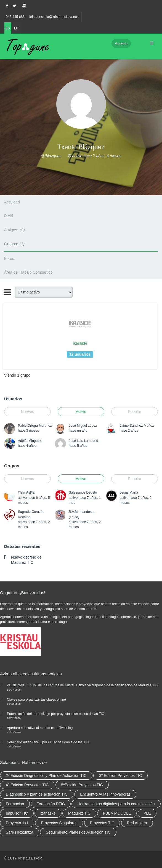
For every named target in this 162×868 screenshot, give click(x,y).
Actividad (12, 202)
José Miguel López (83, 426)
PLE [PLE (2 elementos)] (147, 813)
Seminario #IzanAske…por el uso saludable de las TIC (48, 742)
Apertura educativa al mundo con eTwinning (40, 728)
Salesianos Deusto (83, 492)
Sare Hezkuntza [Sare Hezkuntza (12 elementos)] (20, 832)
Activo (81, 412)
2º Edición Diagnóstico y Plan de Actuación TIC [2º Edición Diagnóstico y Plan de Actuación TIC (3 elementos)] (46, 776)
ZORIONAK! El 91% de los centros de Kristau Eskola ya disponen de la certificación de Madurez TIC (82, 685)
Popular (134, 412)
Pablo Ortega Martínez (35, 426)
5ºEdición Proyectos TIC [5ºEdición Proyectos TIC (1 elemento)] (82, 785)
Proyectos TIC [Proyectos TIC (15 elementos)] (102, 823)
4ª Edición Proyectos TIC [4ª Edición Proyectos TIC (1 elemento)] (27, 785)
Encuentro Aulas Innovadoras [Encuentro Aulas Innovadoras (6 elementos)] (105, 794)
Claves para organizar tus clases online (36, 700)
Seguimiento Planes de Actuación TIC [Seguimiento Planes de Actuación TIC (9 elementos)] (78, 832)
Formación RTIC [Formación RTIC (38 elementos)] (51, 804)
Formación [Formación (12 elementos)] (15, 804)
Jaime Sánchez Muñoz (137, 426)
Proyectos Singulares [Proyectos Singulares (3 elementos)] (59, 823)
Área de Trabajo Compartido (28, 272)
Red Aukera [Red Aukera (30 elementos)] (137, 823)
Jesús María (129, 492)
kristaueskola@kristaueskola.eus (54, 17)
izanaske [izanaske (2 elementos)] (48, 813)
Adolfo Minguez (30, 441)
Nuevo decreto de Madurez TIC (26, 560)
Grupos (15, 244)
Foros (9, 259)
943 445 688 (15, 17)
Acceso (121, 43)
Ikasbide (80, 343)
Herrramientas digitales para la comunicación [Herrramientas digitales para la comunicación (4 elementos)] (116, 804)
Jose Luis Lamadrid (83, 441)
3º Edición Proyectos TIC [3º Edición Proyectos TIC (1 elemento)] (120, 776)
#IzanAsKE (26, 492)
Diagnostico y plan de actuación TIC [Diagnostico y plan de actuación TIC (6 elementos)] (37, 794)
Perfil (9, 216)
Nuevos (27, 412)
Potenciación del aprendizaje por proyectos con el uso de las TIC (56, 714)
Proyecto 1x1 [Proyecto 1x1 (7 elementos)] (17, 823)
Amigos (15, 230)
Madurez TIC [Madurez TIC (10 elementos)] (79, 813)
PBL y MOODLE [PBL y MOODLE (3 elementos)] (117, 813)
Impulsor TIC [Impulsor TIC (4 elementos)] (17, 813)
